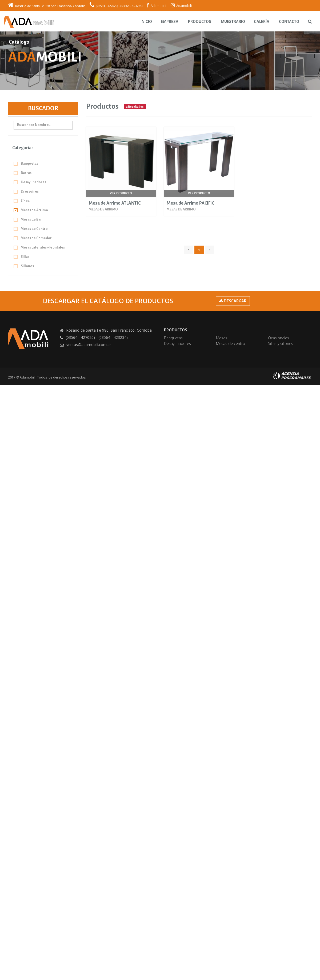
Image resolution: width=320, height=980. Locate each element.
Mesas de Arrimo (31, 210)
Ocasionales (279, 338)
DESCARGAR (233, 301)
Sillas (21, 257)
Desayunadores (30, 182)
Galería (262, 22)
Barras (23, 173)
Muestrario (233, 22)
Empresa (170, 22)
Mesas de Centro (31, 229)
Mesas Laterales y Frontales (39, 247)
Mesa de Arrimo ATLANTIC (115, 203)
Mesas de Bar (28, 219)
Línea (22, 201)
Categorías (23, 148)
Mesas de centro (231, 343)
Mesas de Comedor (33, 238)
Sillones (24, 266)
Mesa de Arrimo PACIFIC (190, 203)
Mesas (222, 338)
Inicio (146, 22)
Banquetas (26, 164)
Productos (200, 22)
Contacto (289, 22)
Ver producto (121, 193)
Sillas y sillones (281, 343)
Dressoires (26, 192)
